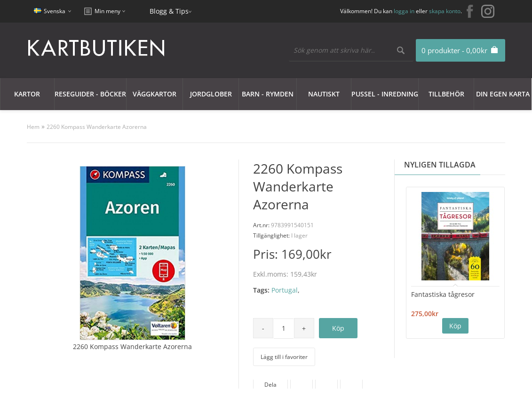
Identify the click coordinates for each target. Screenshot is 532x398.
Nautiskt (324, 94)
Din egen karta (503, 94)
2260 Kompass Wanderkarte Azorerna (97, 127)
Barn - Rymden (268, 94)
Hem (33, 127)
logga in (404, 11)
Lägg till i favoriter (284, 357)
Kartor (27, 94)
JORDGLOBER (211, 94)
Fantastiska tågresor (443, 294)
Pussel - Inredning (385, 94)
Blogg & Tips (169, 11)
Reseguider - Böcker (90, 94)
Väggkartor (155, 94)
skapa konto (445, 11)
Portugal (285, 290)
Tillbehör (446, 94)
